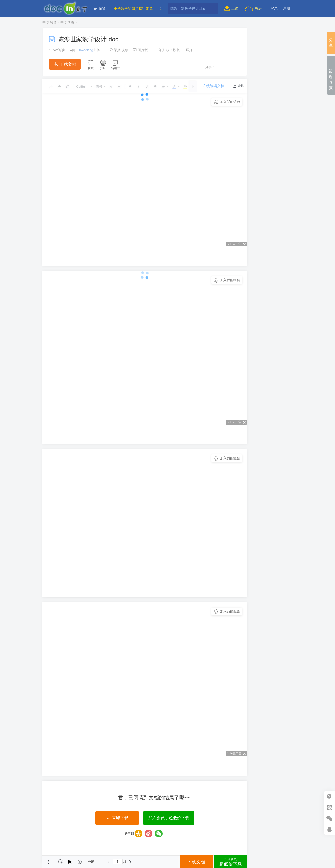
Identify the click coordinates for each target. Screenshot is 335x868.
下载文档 (65, 64)
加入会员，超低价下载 (169, 818)
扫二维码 (329, 807)
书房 (253, 8)
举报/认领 (119, 50)
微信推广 (329, 818)
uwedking (86, 50)
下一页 (130, 862)
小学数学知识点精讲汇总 (133, 9)
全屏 (91, 862)
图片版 (140, 50)
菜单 (48, 862)
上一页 (109, 862)
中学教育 (50, 22)
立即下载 (117, 818)
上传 (231, 8)
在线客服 (329, 829)
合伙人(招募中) (166, 50)
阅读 (57, 50)
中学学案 (67, 22)
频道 (99, 9)
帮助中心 (329, 796)
